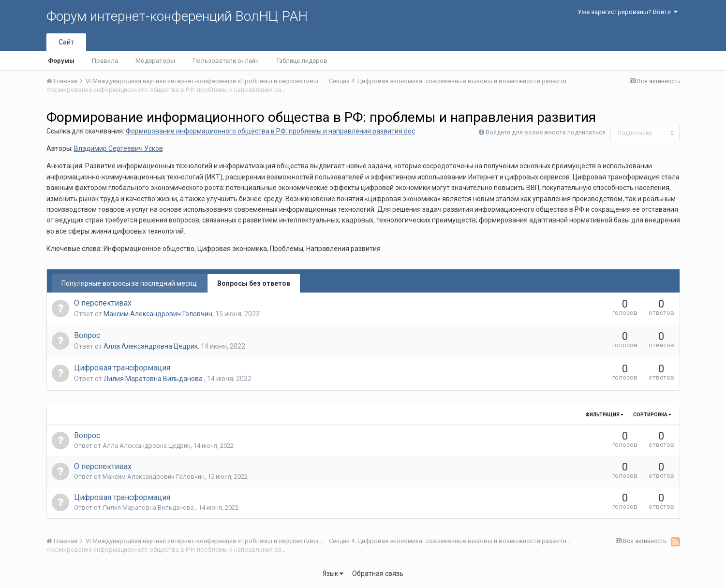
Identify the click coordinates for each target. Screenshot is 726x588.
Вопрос (87, 335)
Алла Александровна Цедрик (151, 346)
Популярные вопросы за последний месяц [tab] (129, 283)
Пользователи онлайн (226, 61)
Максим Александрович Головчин (158, 314)
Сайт (66, 42)
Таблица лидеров (302, 61)
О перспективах (103, 303)
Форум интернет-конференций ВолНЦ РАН (177, 16)
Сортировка (652, 415)
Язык (333, 573)
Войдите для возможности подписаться (546, 132)
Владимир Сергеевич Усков (119, 148)
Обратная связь (378, 573)
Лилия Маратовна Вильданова (154, 379)
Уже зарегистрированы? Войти (628, 12)
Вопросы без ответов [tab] (254, 283)
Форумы (61, 61)
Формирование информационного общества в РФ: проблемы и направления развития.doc (270, 131)
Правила (105, 61)
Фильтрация (604, 415)
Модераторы (155, 61)
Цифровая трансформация (122, 368)
